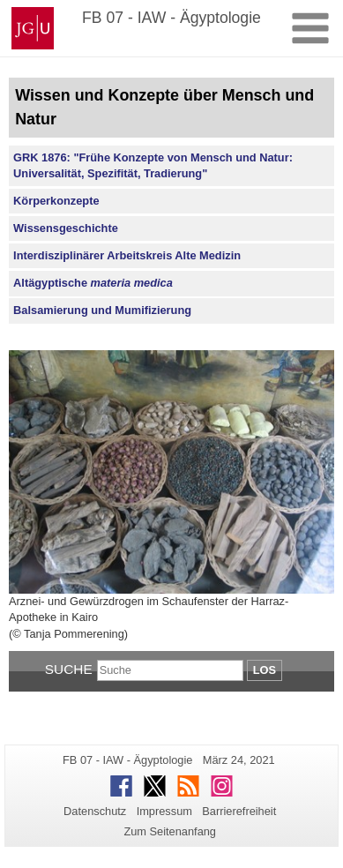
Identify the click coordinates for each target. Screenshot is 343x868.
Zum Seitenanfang (170, 831)
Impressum (164, 811)
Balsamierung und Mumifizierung (102, 310)
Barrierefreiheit (239, 811)
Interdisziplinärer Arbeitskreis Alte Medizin (127, 255)
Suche (69, 669)
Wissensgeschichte (66, 228)
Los (265, 670)
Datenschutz (95, 811)
